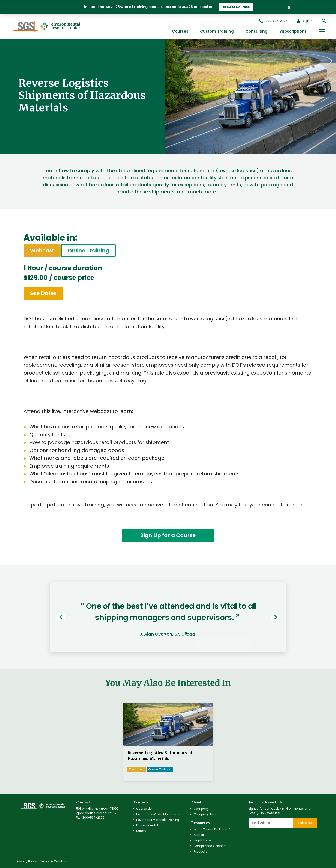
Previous (62, 617)
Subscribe (305, 823)
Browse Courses (236, 7)
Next (276, 617)
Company (201, 809)
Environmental (147, 825)
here (297, 505)
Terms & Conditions (55, 861)
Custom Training (217, 31)
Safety (141, 831)
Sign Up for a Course (168, 535)
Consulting (257, 31)
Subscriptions (293, 31)
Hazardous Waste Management (160, 814)
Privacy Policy (27, 861)
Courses (180, 31)
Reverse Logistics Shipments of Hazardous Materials (160, 756)
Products (200, 851)
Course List (144, 809)
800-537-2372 (93, 818)
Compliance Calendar (210, 846)
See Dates (43, 293)
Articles (199, 835)
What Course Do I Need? (212, 829)
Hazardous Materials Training (158, 820)
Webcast (137, 769)
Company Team (206, 814)
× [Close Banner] (289, 7)
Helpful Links (203, 840)
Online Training (88, 251)
